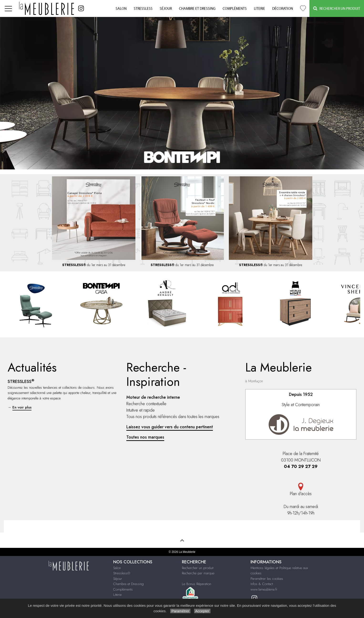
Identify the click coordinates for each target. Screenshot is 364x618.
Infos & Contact (262, 584)
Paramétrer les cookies (267, 579)
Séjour (166, 9)
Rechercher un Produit (337, 8)
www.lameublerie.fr (264, 589)
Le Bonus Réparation (197, 584)
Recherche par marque (198, 573)
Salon (121, 9)
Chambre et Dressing (197, 9)
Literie (259, 9)
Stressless (143, 9)
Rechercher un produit (198, 568)
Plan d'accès (301, 490)
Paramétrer (180, 611)
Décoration (283, 9)
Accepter (202, 611)
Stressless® (122, 573)
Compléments (235, 9)
